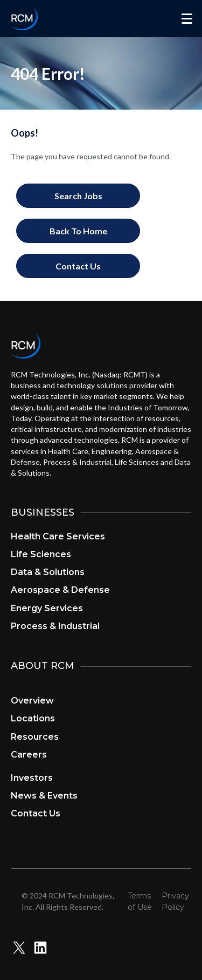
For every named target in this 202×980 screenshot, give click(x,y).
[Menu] (187, 19)
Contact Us (36, 813)
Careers (29, 755)
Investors (32, 778)
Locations (33, 718)
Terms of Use (140, 901)
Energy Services (47, 608)
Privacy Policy (175, 901)
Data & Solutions (48, 572)
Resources (35, 737)
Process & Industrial (55, 626)
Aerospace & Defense (60, 590)
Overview (32, 701)
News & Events (44, 796)
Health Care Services (58, 536)
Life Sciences (41, 554)
